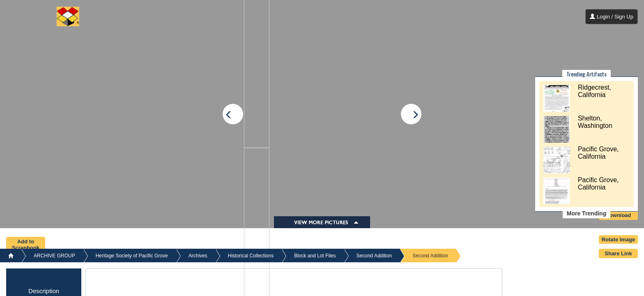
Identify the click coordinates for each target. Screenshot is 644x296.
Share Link (618, 253)
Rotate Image (619, 239)
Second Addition (374, 256)
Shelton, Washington (595, 122)
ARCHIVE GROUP (54, 256)
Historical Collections (251, 256)
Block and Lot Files (315, 256)
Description (44, 291)
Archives (198, 256)
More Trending (586, 213)
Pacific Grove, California (598, 153)
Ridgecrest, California (595, 91)
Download (618, 215)
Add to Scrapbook (26, 245)
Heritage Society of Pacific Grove (132, 256)
